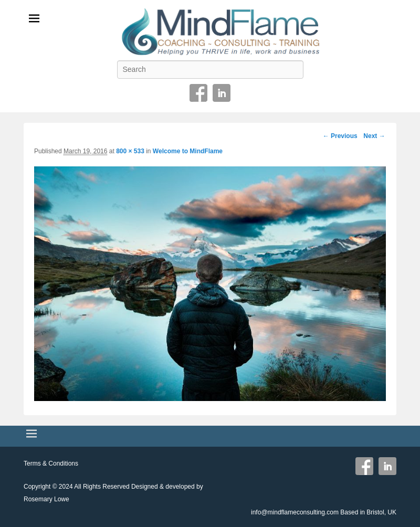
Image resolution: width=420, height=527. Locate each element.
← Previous (340, 136)
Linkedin (222, 93)
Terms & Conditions (51, 463)
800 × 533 (130, 151)
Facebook (198, 93)
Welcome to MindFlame (188, 151)
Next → (374, 136)
